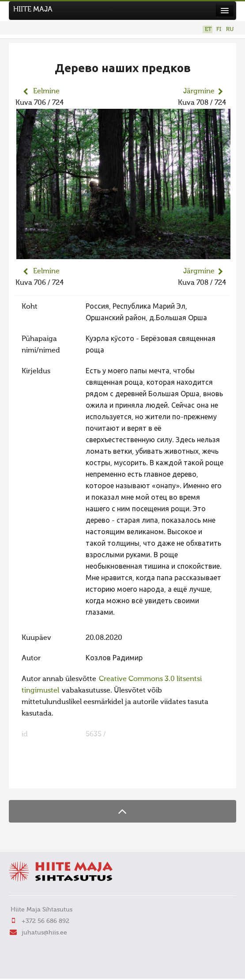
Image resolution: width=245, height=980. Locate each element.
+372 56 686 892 (45, 921)
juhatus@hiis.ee (44, 933)
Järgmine (199, 92)
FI (219, 29)
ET (208, 29)
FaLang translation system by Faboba (47, 776)
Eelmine (46, 92)
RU (230, 29)
